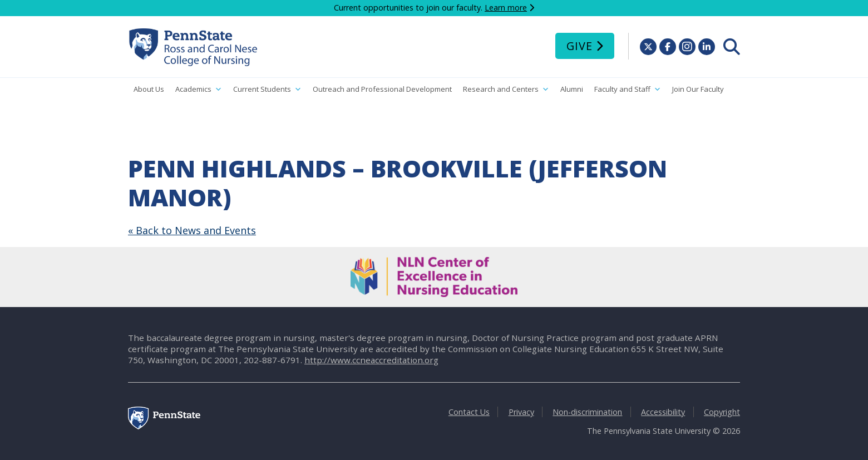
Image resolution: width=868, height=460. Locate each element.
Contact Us (469, 412)
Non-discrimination (587, 412)
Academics (199, 89)
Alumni (572, 89)
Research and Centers (506, 89)
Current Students (267, 89)
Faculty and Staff (628, 89)
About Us (149, 89)
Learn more (506, 8)
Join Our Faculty (698, 89)
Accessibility (663, 412)
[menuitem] (732, 47)
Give (580, 46)
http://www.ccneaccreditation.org (371, 360)
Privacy (521, 412)
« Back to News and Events (192, 230)
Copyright (722, 412)
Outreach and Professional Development (382, 89)
